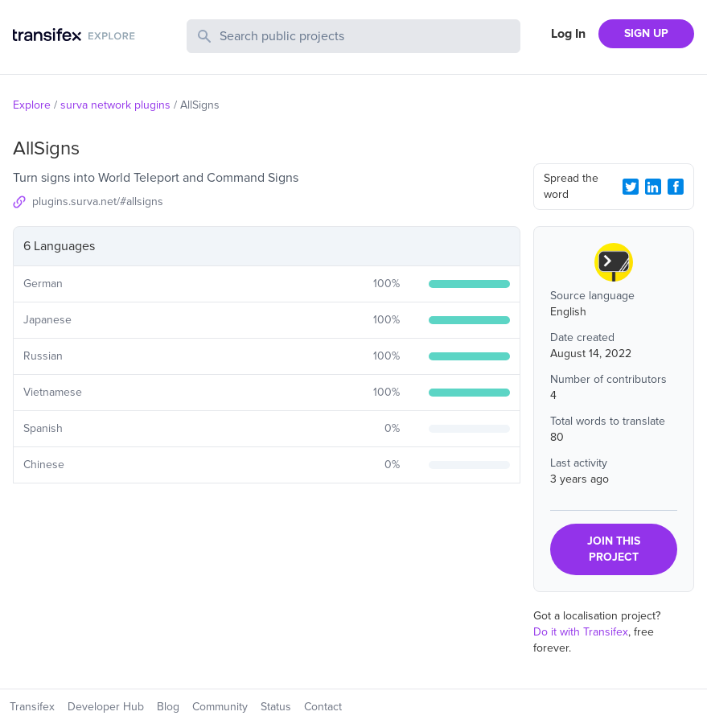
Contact (323, 707)
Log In (568, 34)
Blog (168, 707)
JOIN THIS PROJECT (614, 549)
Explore (32, 105)
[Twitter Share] (631, 187)
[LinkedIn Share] (653, 187)
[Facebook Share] (676, 187)
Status (276, 707)
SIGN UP (646, 33)
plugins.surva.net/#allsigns (98, 202)
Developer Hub (106, 707)
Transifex (32, 707)
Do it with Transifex (581, 632)
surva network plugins (115, 105)
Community (220, 707)
